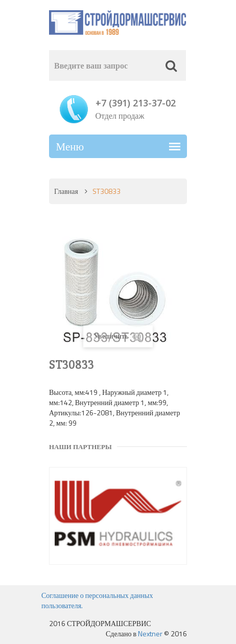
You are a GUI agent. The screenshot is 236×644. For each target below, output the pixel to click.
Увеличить (118, 336)
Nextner (150, 634)
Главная (66, 191)
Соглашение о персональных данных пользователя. (97, 600)
